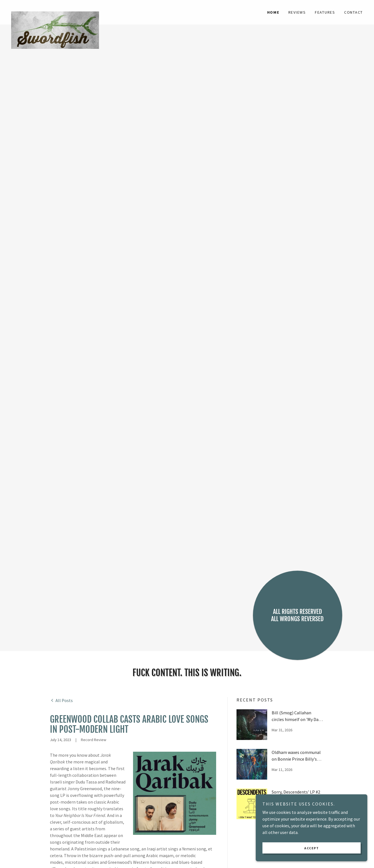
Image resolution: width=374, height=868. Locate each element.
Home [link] (273, 12)
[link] (55, 9)
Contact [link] (354, 12)
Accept (312, 848)
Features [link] (325, 12)
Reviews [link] (297, 12)
